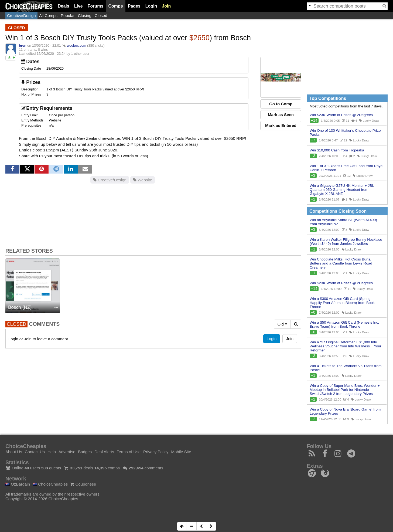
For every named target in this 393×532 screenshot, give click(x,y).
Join (166, 6)
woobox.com (77, 45)
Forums (96, 6)
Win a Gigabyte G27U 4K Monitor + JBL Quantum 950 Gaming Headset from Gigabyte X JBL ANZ (342, 190)
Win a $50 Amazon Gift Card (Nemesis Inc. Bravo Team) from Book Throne (344, 324)
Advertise (67, 452)
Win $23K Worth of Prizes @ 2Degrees (341, 115)
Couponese (83, 484)
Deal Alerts (104, 452)
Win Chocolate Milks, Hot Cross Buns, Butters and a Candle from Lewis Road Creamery (341, 263)
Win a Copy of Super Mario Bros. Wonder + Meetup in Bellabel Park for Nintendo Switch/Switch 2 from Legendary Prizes (345, 390)
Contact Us (35, 452)
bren (23, 45)
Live (78, 6)
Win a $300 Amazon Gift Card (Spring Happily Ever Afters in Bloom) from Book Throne (342, 303)
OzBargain (18, 484)
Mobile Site (181, 452)
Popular (68, 16)
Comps (115, 6)
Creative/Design (21, 16)
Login (151, 6)
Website (143, 180)
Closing (85, 16)
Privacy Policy (156, 452)
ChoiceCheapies (50, 484)
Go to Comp (281, 104)
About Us (14, 452)
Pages (134, 6)
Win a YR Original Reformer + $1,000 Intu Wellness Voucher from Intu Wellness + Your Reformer (346, 346)
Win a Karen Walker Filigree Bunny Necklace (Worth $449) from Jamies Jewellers (346, 242)
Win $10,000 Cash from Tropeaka (337, 150)
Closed (101, 16)
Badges (85, 452)
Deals (64, 6)
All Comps (48, 16)
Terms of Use (129, 452)
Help (52, 452)
